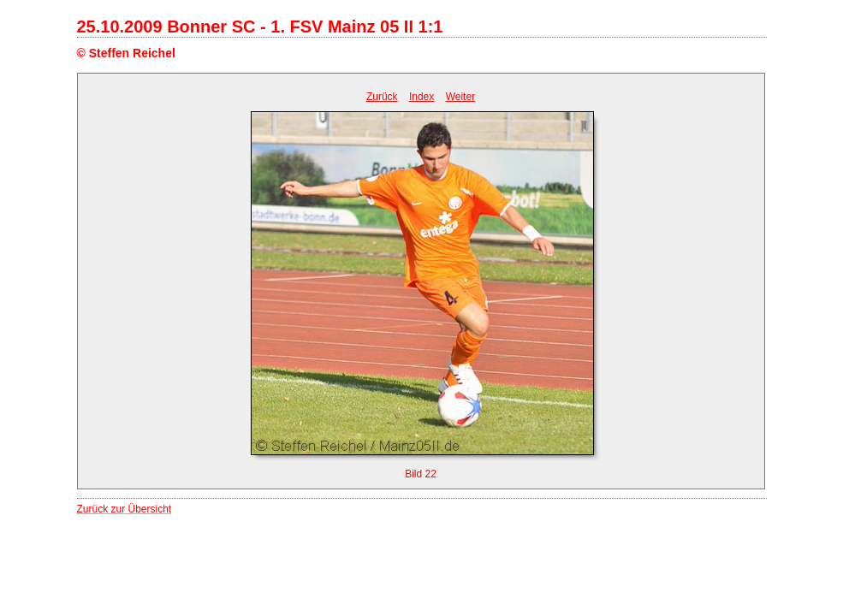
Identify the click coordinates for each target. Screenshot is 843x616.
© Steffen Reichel (126, 53)
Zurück (382, 97)
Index (421, 97)
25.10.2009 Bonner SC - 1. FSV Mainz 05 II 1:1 (260, 27)
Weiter (460, 97)
